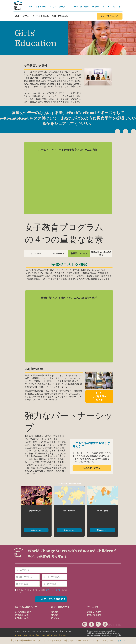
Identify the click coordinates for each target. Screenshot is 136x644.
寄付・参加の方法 (61, 16)
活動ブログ (64, 7)
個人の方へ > (56, 615)
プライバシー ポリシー (54, 590)
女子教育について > (22, 618)
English (96, 7)
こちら (118, 640)
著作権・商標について (37, 635)
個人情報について (21, 635)
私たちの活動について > (24, 612)
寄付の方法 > (56, 618)
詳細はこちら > (36, 530)
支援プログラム (22, 16)
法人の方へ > (56, 612)
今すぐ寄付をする (110, 16)
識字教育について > (22, 615)
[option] (36, 511)
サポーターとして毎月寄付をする (99, 396)
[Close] (125, 641)
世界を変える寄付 (92, 468)
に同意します (41, 591)
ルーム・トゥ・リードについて (42, 7)
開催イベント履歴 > (95, 615)
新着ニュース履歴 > (95, 612)
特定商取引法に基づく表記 (57, 635)
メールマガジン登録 (80, 7)
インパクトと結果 (41, 16)
